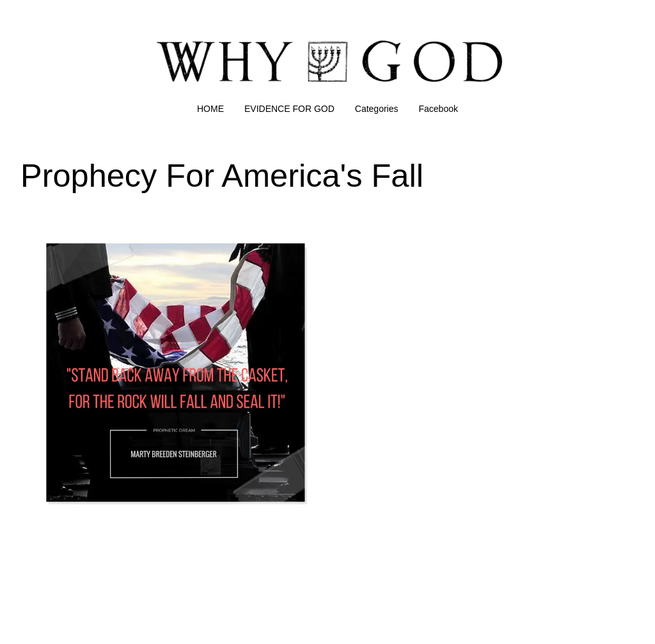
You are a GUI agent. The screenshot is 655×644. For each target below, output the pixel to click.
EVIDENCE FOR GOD (289, 109)
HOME (210, 109)
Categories (377, 109)
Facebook (438, 109)
